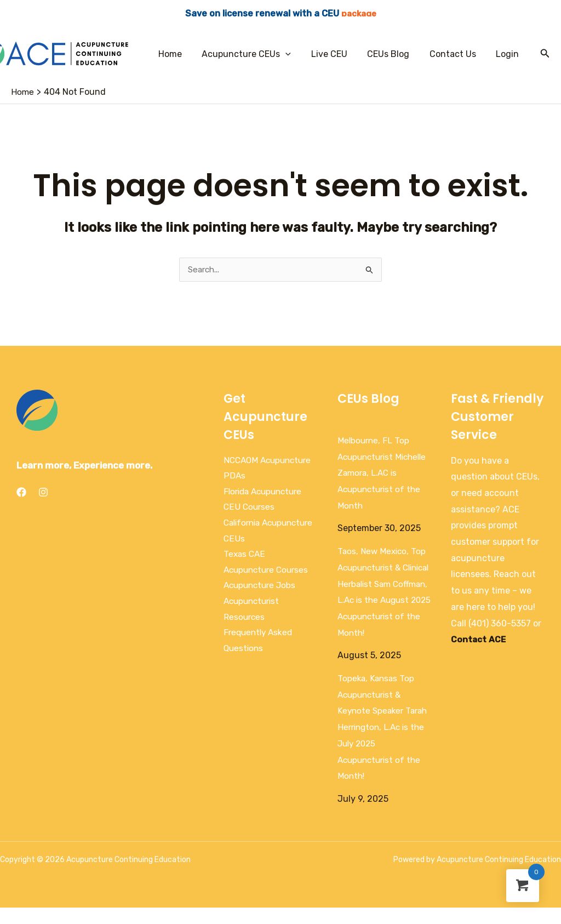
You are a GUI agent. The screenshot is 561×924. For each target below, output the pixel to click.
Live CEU (338, 54)
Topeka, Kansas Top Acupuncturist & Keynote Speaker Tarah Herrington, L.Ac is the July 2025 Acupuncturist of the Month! (384, 744)
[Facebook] (21, 493)
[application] (297, 54)
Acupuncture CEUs (258, 54)
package (359, 13)
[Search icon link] (545, 54)
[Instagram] (43, 493)
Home (184, 54)
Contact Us (457, 54)
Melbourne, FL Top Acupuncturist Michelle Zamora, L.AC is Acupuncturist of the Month (383, 474)
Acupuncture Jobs (262, 591)
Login (509, 54)
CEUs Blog (395, 54)
